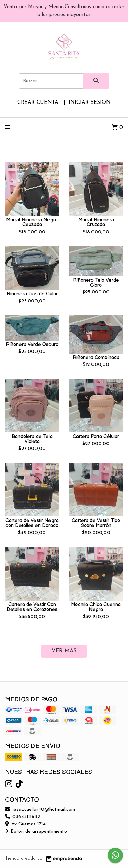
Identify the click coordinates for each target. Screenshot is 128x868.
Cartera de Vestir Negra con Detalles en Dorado (32, 523)
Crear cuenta (38, 103)
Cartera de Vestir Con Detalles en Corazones (32, 607)
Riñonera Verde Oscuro (32, 345)
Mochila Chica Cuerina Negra (96, 607)
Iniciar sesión (90, 103)
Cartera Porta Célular (96, 436)
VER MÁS (64, 651)
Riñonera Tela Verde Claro (96, 283)
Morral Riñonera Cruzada (96, 222)
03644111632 (23, 817)
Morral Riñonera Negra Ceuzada (32, 222)
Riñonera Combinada (96, 357)
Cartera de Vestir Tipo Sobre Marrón (96, 523)
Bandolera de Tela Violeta (32, 439)
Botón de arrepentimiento (36, 832)
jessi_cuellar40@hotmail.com (40, 809)
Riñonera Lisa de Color (32, 294)
